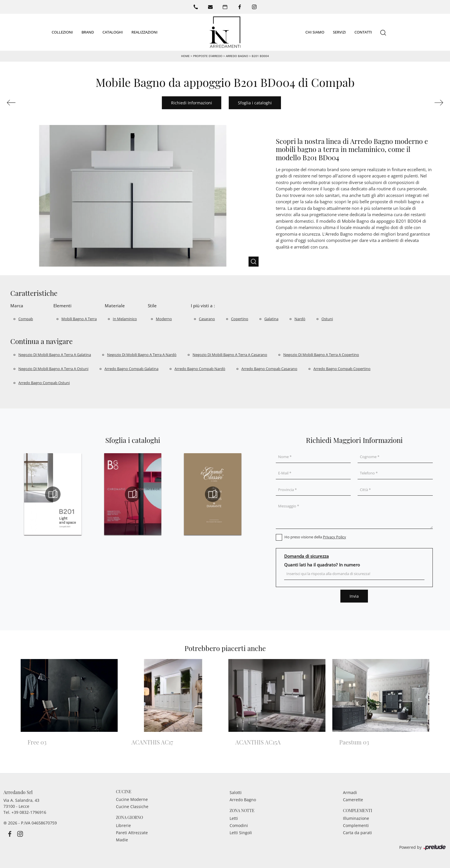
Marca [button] (17, 306)
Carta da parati (357, 833)
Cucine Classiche (132, 807)
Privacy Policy (334, 537)
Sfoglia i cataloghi (255, 102)
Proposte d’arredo (208, 56)
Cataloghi (113, 32)
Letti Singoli (241, 833)
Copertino (240, 318)
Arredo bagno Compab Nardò (200, 369)
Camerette (353, 799)
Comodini (239, 825)
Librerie (123, 825)
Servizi (339, 32)
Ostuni (327, 318)
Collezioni (62, 32)
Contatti (363, 32)
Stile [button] (152, 306)
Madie (122, 840)
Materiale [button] (115, 306)
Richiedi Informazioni (192, 102)
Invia (354, 596)
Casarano (207, 318)
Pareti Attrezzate (132, 833)
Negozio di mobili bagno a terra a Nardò (142, 355)
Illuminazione (356, 818)
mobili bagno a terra (79, 318)
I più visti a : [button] (203, 306)
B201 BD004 (260, 56)
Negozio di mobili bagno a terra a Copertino (321, 355)
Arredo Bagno (237, 56)
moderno (164, 318)
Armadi (350, 792)
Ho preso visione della (315, 537)
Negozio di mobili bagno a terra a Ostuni (53, 369)
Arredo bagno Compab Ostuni (44, 383)
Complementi (356, 825)
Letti (234, 818)
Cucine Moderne (132, 799)
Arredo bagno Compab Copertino (342, 369)
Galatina (271, 318)
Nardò (300, 318)
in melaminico (125, 318)
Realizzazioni (144, 32)
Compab (26, 318)
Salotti (236, 792)
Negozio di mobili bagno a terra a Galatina (55, 355)
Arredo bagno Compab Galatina (131, 369)
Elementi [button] (62, 306)
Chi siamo (315, 32)
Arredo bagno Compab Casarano (269, 369)
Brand (88, 32)
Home (185, 56)
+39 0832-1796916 (29, 812)
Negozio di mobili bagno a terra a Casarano (230, 355)
